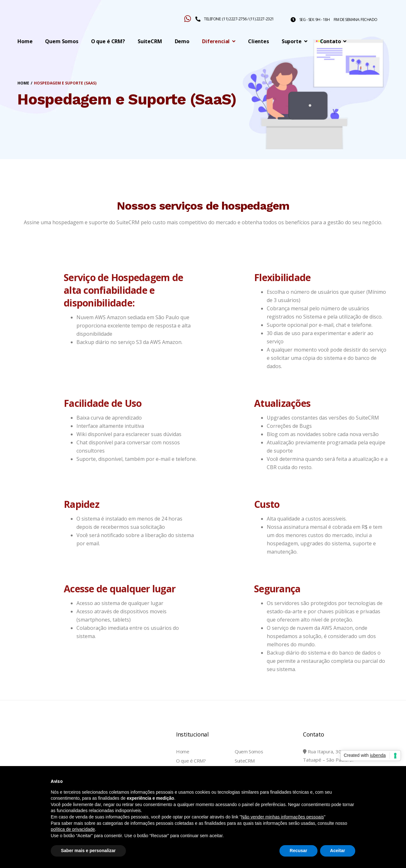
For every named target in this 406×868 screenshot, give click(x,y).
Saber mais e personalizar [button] (88, 851)
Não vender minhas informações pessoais (282, 817)
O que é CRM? (191, 761)
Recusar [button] (298, 851)
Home (183, 751)
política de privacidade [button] (73, 829)
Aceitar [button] (338, 851)
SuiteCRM (245, 761)
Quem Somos (249, 751)
